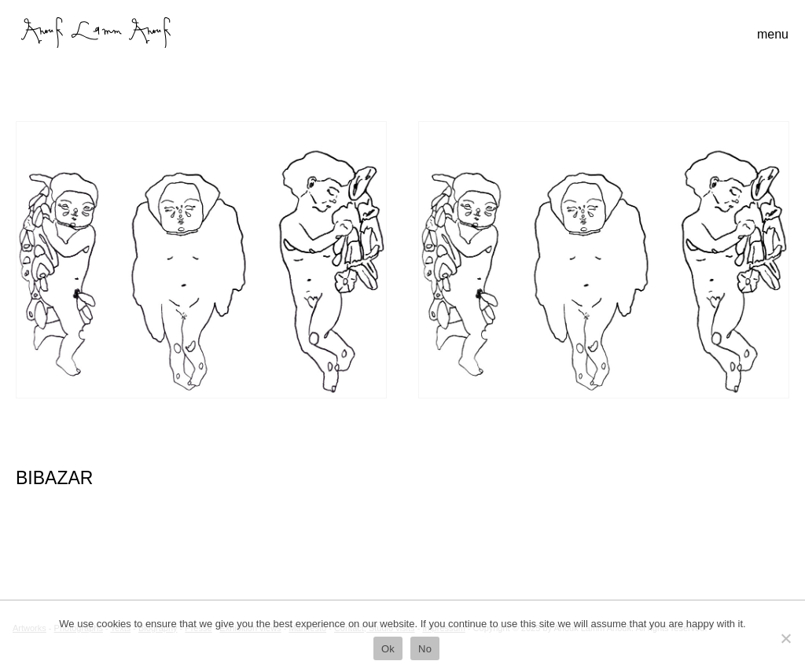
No (425, 649)
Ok (388, 649)
